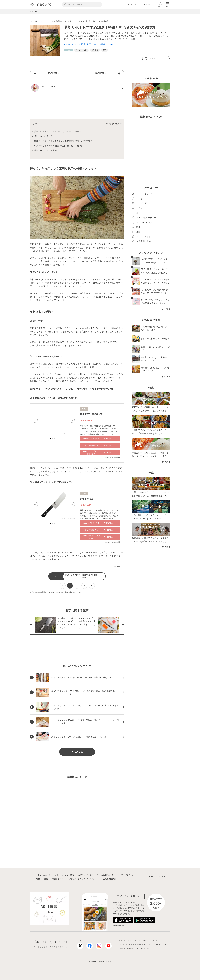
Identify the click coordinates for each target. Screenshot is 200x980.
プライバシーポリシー (142, 948)
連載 (46, 879)
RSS (139, 944)
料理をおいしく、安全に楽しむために (155, 944)
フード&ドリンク (128, 875)
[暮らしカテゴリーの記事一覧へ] (68, 50)
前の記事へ (54, 73)
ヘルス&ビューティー (108, 875)
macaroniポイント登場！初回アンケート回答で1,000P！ (90, 44)
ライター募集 (142, 940)
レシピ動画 (127, 4)
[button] (35, 420)
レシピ (58, 875)
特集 (38, 879)
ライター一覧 (131, 940)
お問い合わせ (152, 940)
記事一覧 (122, 940)
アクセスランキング (77, 879)
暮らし (92, 875)
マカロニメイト (59, 879)
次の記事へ (101, 73)
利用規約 (130, 948)
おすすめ (147, 4)
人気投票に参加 (109, 879)
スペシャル (94, 879)
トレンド (138, 4)
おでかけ (82, 875)
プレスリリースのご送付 (128, 944)
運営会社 (122, 948)
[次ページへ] (92, 586)
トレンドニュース (43, 875)
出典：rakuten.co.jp (69, 434)
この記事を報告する (118, 566)
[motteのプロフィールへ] (77, 88)
